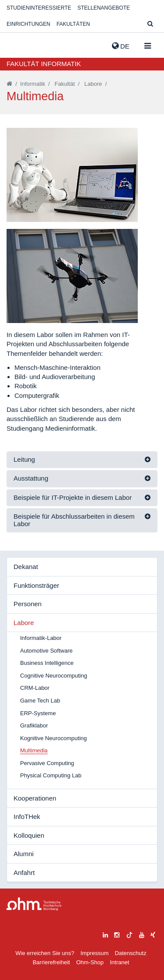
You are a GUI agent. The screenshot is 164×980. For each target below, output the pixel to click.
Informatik (33, 84)
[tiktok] (129, 934)
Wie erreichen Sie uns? (45, 953)
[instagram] (117, 934)
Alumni (24, 854)
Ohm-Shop (90, 962)
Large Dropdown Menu (34, 904)
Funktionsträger (36, 585)
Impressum (94, 953)
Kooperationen (35, 798)
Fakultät (65, 84)
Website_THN (20, 44)
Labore (93, 84)
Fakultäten (73, 24)
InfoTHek (27, 817)
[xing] (153, 934)
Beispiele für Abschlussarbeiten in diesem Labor (74, 520)
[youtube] (142, 934)
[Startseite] (9, 84)
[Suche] (150, 24)
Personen (28, 604)
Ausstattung (31, 478)
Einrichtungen (28, 24)
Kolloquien (29, 835)
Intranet (119, 962)
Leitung (24, 459)
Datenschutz (130, 953)
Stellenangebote (104, 8)
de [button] (121, 46)
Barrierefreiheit (51, 962)
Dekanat (26, 567)
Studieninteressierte (39, 8)
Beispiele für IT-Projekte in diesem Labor (73, 497)
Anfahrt (24, 873)
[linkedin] (105, 934)
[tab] (82, 460)
